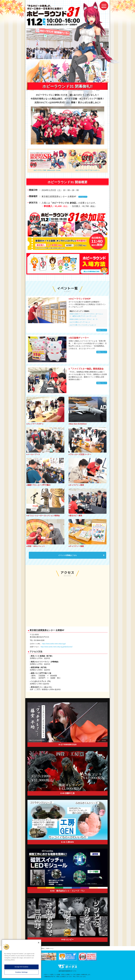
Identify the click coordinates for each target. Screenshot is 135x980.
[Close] (39, 943)
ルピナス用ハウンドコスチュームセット (83, 325)
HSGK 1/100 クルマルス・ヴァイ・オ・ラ (84, 319)
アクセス (82, 197)
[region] (21, 959)
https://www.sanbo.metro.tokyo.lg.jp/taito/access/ (57, 647)
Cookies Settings (21, 972)
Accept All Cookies (21, 967)
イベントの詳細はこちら (67, 555)
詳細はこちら (101, 330)
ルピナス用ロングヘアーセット (80, 322)
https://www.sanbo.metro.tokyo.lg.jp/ (54, 644)
